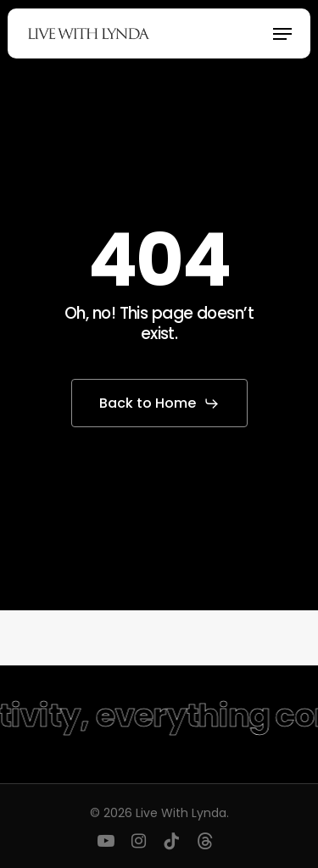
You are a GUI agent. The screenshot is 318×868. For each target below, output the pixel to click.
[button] (282, 34)
